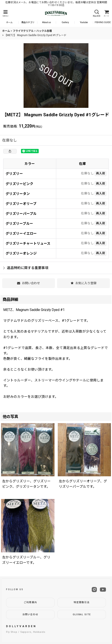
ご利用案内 (30, 602)
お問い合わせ (30, 615)
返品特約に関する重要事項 (26, 268)
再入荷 (101, 173)
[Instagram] (94, 590)
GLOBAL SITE (82, 615)
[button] (5, 14)
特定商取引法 (82, 602)
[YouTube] (103, 590)
